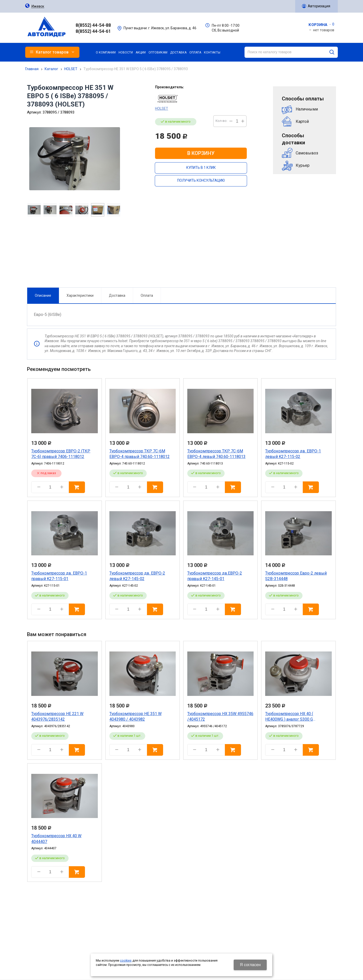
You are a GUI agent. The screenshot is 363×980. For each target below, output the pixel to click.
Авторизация (319, 6)
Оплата (145, 235)
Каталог (51, 69)
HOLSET (71, 69)
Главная (32, 69)
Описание (41, 235)
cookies (126, 961)
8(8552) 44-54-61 (93, 31)
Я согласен (250, 965)
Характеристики (78, 235)
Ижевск (38, 7)
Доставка (115, 235)
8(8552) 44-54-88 (93, 25)
